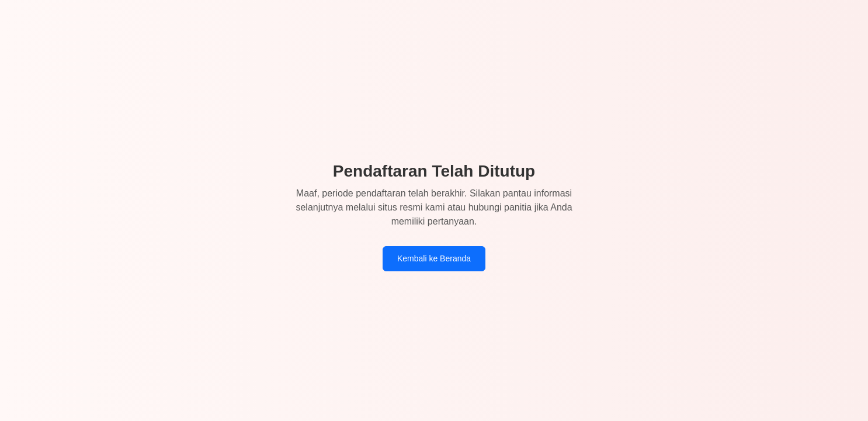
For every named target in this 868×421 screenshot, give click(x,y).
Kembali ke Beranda (434, 258)
